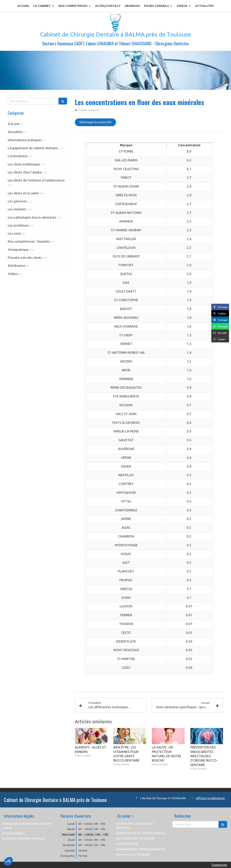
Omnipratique (18, 250)
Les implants (17, 209)
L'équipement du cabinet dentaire (33, 148)
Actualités (15, 132)
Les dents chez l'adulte (25, 172)
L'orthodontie (18, 156)
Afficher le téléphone (210, 798)
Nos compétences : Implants (29, 241)
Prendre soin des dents (25, 258)
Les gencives (17, 201)
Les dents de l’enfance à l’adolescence (36, 180)
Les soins (15, 233)
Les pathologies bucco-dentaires (32, 217)
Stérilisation (17, 266)
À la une (14, 124)
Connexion (219, 865)
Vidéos (13, 274)
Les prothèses (18, 225)
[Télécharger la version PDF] (95, 122)
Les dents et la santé (23, 193)
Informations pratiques (25, 140)
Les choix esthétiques (24, 164)
